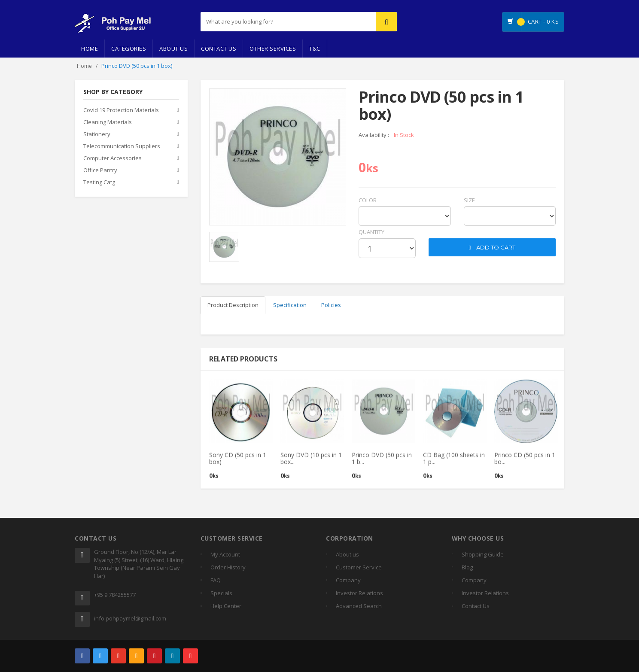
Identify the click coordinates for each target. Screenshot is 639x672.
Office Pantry (100, 170)
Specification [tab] (290, 305)
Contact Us (219, 49)
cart (435, 232)
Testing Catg (99, 182)
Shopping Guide (483, 554)
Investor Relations (359, 593)
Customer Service (359, 567)
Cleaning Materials (108, 122)
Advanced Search (359, 606)
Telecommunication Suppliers (122, 146)
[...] (266, 22)
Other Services (273, 49)
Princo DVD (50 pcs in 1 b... (382, 462)
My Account (225, 554)
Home (90, 49)
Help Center (226, 606)
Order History (228, 567)
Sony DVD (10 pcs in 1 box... (311, 462)
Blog (467, 567)
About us (347, 554)
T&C (315, 49)
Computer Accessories (113, 158)
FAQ (216, 580)
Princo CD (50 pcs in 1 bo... (525, 462)
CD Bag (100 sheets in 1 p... (454, 462)
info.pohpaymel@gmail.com (130, 618)
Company (348, 580)
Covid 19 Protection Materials (121, 110)
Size (469, 200)
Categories (129, 49)
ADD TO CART (492, 247)
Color (368, 200)
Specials (221, 593)
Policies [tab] (331, 305)
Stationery (97, 134)
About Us (173, 49)
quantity (371, 232)
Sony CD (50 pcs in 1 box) (238, 462)
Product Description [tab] (233, 305)
